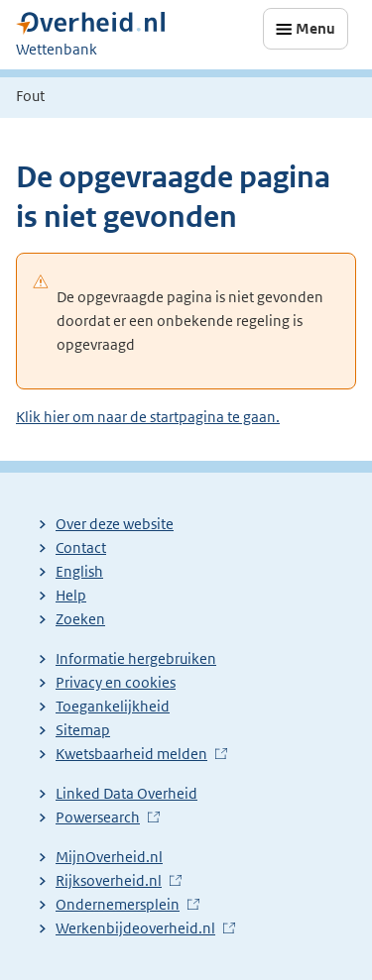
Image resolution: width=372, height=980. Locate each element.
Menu (315, 28)
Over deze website (115, 524)
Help (71, 595)
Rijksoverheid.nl (109, 880)
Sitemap (83, 730)
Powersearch (98, 817)
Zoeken (80, 619)
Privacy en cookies (116, 682)
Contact (81, 547)
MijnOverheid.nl (109, 857)
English (79, 571)
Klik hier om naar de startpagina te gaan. (148, 417)
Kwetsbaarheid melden (131, 754)
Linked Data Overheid (126, 793)
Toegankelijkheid (113, 706)
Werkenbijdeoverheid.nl (135, 928)
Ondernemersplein (118, 904)
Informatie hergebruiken (136, 658)
